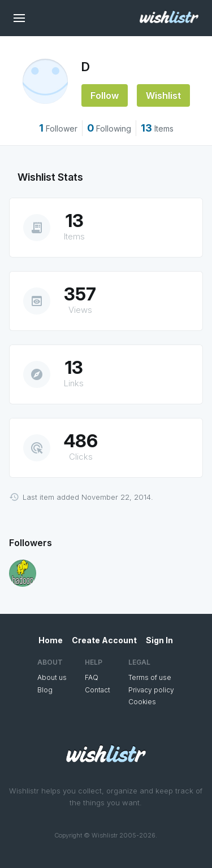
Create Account (104, 640)
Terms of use (150, 677)
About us (52, 677)
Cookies (142, 702)
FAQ (92, 677)
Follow (105, 95)
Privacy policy (151, 690)
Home (51, 640)
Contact (98, 690)
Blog (45, 690)
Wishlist (163, 95)
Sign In (159, 640)
